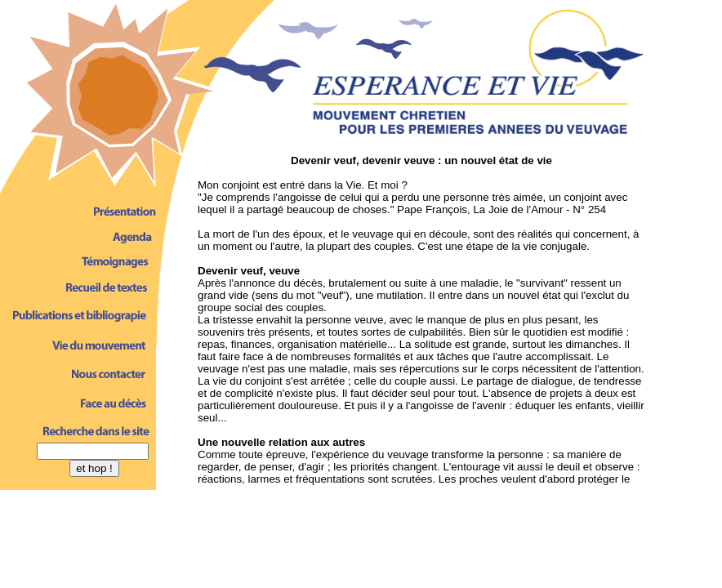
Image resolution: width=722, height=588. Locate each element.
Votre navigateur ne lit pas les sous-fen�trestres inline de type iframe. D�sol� (421, 317)
